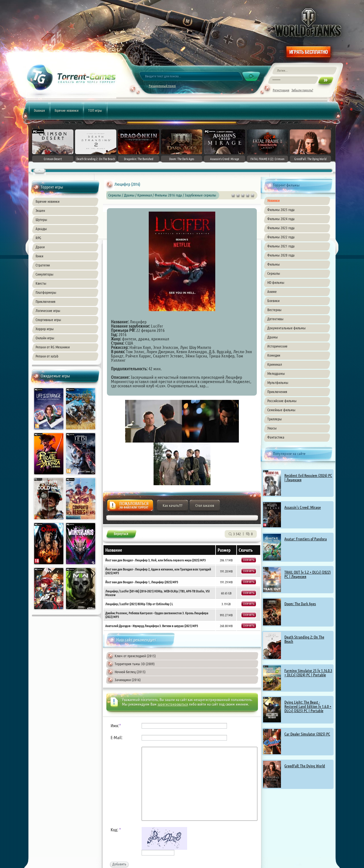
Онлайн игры (45, 338)
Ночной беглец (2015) (130, 672)
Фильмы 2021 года (281, 246)
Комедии (274, 355)
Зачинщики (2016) (128, 680)
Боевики (273, 301)
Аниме (272, 292)
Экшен (40, 210)
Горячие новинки (67, 110)
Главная (39, 110)
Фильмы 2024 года (281, 219)
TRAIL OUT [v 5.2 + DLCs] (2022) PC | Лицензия (308, 574)
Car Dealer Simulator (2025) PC (307, 734)
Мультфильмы (278, 383)
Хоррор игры (45, 329)
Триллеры (275, 419)
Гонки (39, 256)
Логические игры (48, 311)
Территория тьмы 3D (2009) (135, 664)
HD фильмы (276, 282)
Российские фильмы (282, 401)
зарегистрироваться (173, 704)
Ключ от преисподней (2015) (135, 656)
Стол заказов (205, 505)
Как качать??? (172, 505)
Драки (40, 247)
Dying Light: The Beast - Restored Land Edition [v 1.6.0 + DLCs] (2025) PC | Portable (308, 706)
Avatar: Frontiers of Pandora (306, 539)
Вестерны (274, 310)
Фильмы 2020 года (281, 255)
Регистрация (281, 90)
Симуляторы (45, 274)
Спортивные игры (48, 320)
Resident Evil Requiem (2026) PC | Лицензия (308, 478)
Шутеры (41, 220)
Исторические (277, 346)
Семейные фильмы (281, 410)
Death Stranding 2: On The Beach (304, 639)
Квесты (41, 283)
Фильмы (274, 264)
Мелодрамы (276, 373)
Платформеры (46, 292)
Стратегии (43, 265)
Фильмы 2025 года (281, 210)
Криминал (275, 364)
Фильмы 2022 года (281, 237)
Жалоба (130, 507)
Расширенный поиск (162, 86)
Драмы (273, 337)
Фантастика (276, 437)
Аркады (41, 229)
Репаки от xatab (47, 356)
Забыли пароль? (302, 90)
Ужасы (272, 428)
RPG (38, 238)
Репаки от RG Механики (53, 347)
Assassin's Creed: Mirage (303, 507)
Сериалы (274, 273)
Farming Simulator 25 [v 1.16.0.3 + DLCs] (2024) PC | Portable (308, 673)
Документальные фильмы (287, 328)
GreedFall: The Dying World (305, 766)
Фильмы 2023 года (281, 228)
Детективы (275, 319)
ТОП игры (95, 110)
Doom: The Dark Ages (300, 604)
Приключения (45, 301)
